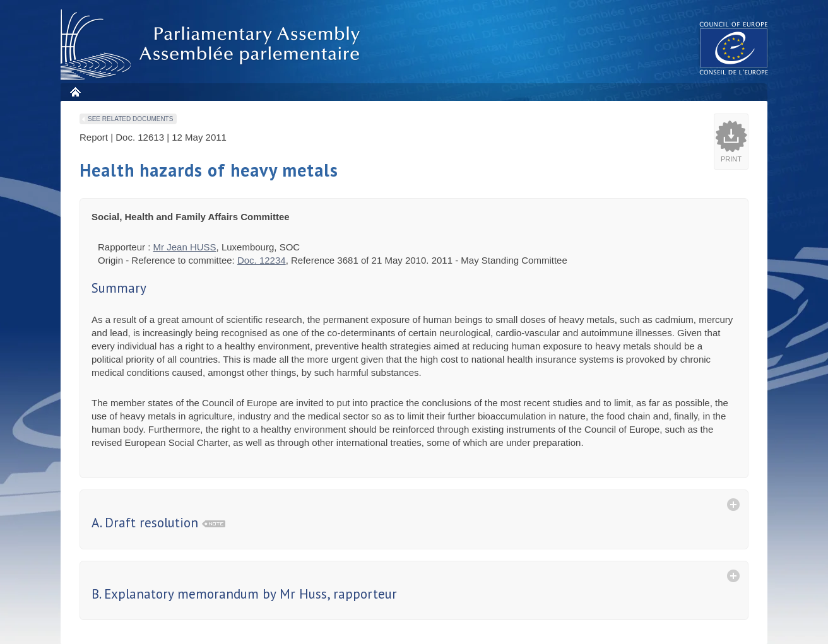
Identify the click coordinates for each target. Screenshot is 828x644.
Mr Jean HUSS (185, 247)
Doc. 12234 (262, 260)
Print (731, 159)
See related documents (130, 119)
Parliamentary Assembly (213, 45)
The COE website (734, 48)
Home (75, 92)
